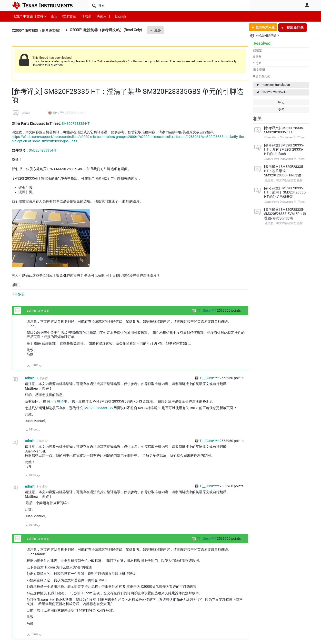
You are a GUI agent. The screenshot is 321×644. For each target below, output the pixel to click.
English (115, 16)
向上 (29, 366)
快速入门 (98, 16)
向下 (40, 366)
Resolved (262, 43)
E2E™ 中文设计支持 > (29, 16)
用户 (307, 5)
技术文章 (66, 16)
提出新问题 (295, 28)
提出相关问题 (264, 28)
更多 (161, 30)
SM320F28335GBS (98, 408)
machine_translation (276, 85)
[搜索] (169, 5)
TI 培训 (82, 16)
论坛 (51, 16)
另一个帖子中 (57, 401)
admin (26, 113)
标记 (281, 102)
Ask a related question (113, 61)
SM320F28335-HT (274, 92)
